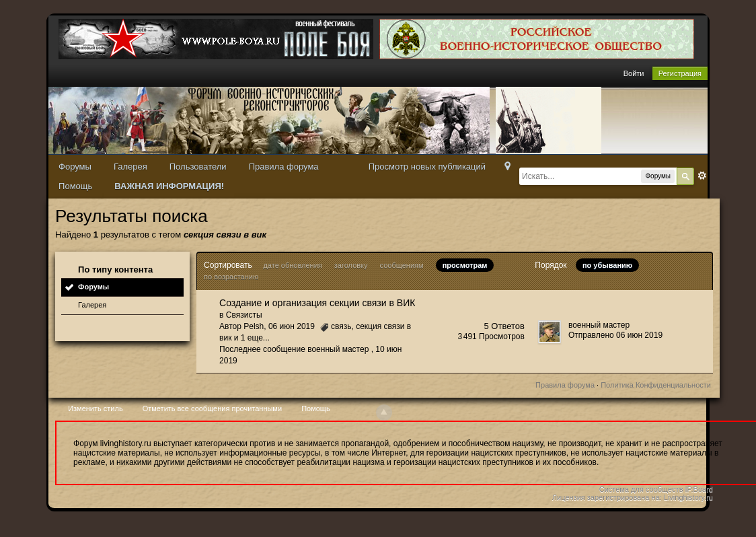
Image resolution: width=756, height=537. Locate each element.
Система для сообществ (641, 489)
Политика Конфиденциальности (656, 385)
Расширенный (702, 176)
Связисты (244, 315)
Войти (634, 73)
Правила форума (284, 167)
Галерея (130, 167)
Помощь (75, 186)
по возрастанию (231, 277)
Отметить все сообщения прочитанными (212, 408)
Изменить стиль (96, 408)
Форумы (75, 167)
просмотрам (465, 265)
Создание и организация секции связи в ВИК (317, 303)
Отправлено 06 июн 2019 (615, 335)
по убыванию (607, 265)
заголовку (351, 265)
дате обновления (292, 265)
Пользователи (198, 167)
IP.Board (699, 489)
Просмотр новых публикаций (427, 167)
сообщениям (402, 265)
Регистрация (680, 73)
